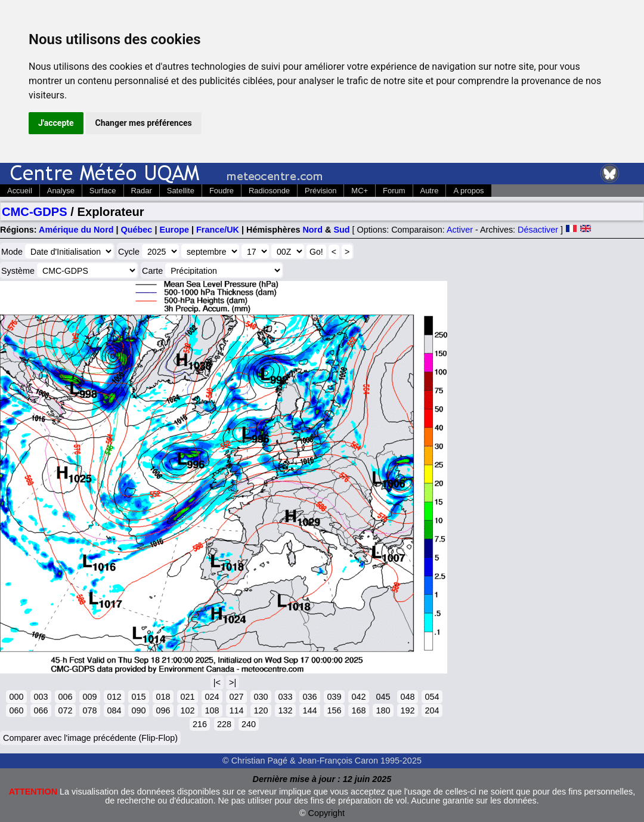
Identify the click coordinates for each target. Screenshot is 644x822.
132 (285, 710)
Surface (103, 191)
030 (261, 697)
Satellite (181, 191)
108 (212, 710)
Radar (142, 191)
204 (432, 710)
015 (138, 697)
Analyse (61, 191)
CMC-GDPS (35, 212)
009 (89, 697)
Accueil (20, 191)
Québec (137, 230)
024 (212, 697)
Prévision (321, 191)
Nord (312, 230)
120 (261, 710)
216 (200, 724)
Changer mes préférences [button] (144, 123)
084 (114, 710)
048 (407, 697)
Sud (341, 230)
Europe (174, 230)
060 (16, 710)
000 (16, 697)
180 (383, 710)
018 (163, 697)
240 (249, 724)
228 (224, 724)
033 (285, 697)
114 (236, 710)
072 (65, 710)
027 (236, 697)
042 (358, 697)
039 (334, 697)
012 (114, 697)
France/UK (218, 230)
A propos (468, 191)
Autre (430, 191)
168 (358, 710)
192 (407, 710)
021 (187, 697)
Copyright (327, 813)
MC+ (360, 191)
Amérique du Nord (76, 230)
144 (309, 710)
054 (432, 697)
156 (334, 710)
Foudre (222, 191)
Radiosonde (269, 191)
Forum (394, 191)
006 (65, 697)
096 (163, 710)
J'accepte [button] (56, 123)
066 (41, 710)
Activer (460, 230)
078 (89, 710)
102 (187, 710)
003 (41, 697)
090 (138, 710)
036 (309, 697)
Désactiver (538, 230)
